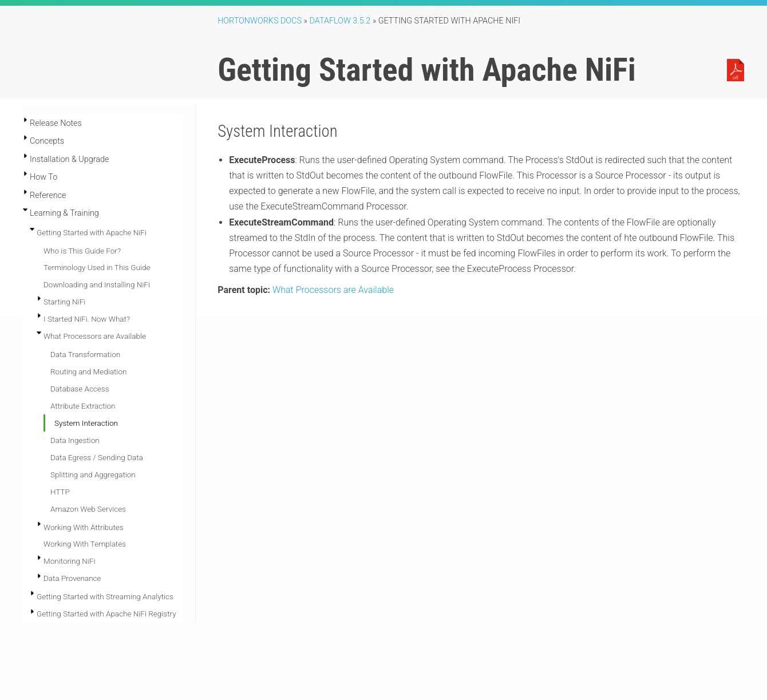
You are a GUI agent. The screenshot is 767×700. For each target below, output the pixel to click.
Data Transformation (85, 354)
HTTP (60, 492)
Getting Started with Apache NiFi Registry (106, 614)
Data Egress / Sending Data (97, 457)
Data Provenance (72, 578)
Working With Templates (85, 544)
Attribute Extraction (83, 406)
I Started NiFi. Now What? (87, 319)
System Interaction (86, 423)
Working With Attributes (84, 527)
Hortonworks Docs (260, 21)
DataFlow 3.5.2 (340, 21)
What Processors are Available (95, 336)
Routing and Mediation (88, 371)
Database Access (80, 389)
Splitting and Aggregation (93, 474)
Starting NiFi (64, 302)
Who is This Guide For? (82, 251)
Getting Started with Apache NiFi (92, 232)
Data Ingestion (75, 440)
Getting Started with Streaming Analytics (105, 596)
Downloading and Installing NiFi (97, 284)
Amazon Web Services (88, 509)
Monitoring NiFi (70, 561)
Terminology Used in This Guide (97, 267)
